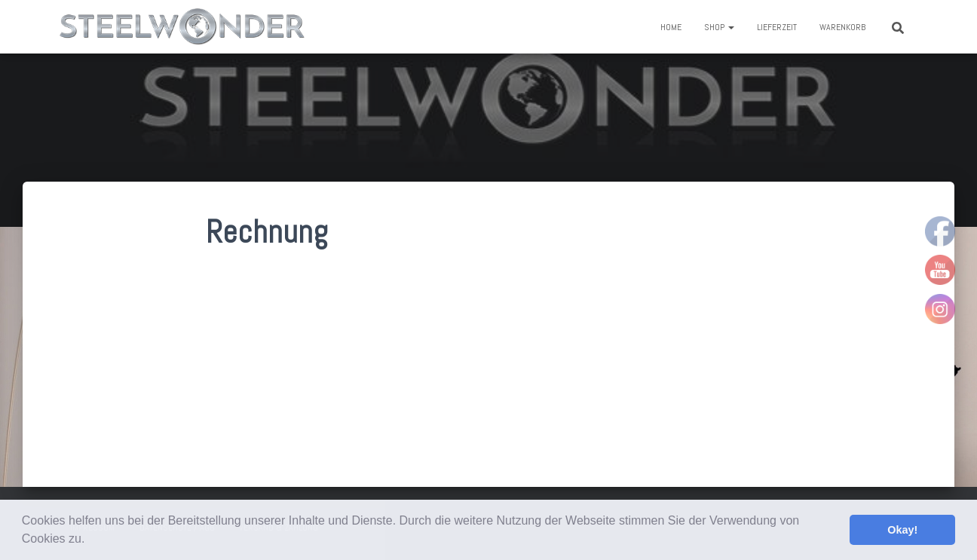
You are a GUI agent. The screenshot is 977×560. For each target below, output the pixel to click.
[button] (90, 540)
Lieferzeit (777, 27)
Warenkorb (842, 27)
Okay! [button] (902, 530)
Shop (719, 27)
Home (671, 27)
